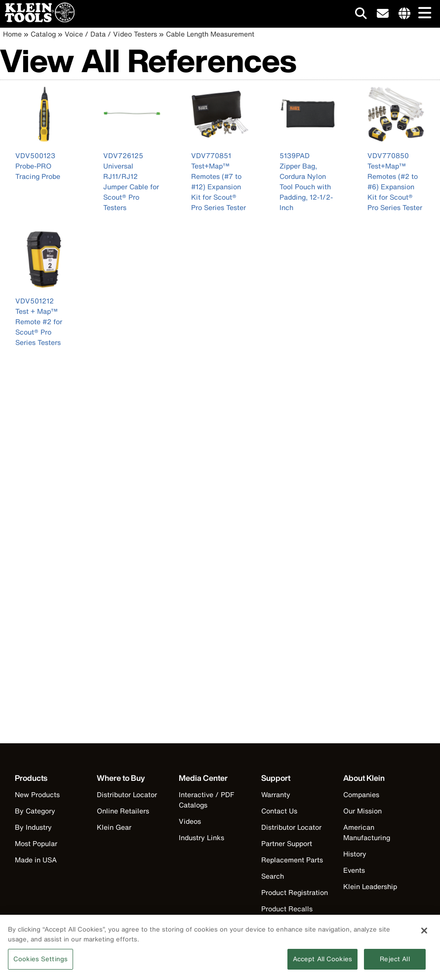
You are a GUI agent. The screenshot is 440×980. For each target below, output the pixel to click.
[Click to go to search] (361, 15)
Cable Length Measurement (210, 34)
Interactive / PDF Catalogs (206, 800)
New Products (37, 794)
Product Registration (295, 892)
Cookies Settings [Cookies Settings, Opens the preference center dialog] (40, 963)
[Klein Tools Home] (37, 20)
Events (354, 870)
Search (273, 876)
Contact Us (279, 811)
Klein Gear (114, 827)
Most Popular (36, 843)
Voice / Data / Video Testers (111, 34)
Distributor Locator (127, 794)
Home (12, 34)
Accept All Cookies (322, 963)
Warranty (276, 794)
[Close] (424, 935)
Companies (361, 794)
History (355, 854)
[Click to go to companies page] (404, 14)
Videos (190, 821)
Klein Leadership (370, 886)
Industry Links (201, 837)
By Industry (33, 827)
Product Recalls (287, 909)
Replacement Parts (292, 860)
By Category (35, 811)
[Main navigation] (423, 14)
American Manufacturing (367, 832)
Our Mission (362, 811)
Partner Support (287, 843)
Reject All (395, 963)
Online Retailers (123, 811)
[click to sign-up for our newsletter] (383, 14)
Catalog (43, 34)
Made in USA (36, 860)
